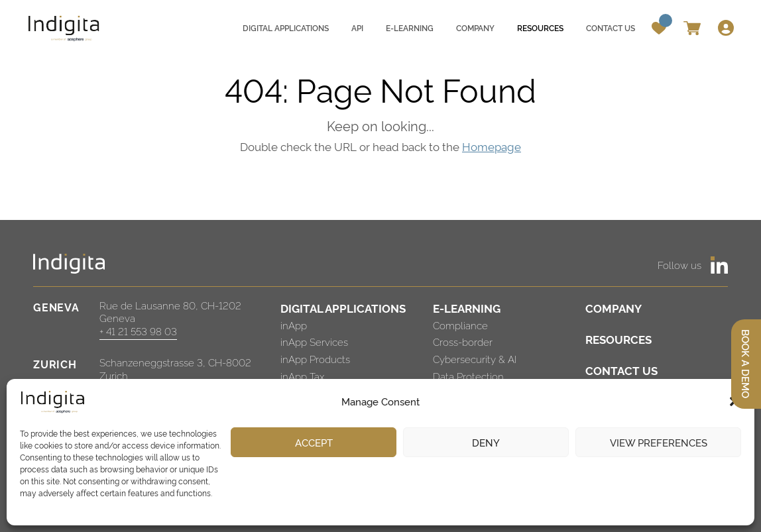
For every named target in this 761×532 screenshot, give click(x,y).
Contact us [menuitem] (611, 27)
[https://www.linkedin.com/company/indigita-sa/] (719, 265)
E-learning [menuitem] (410, 27)
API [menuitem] (357, 27)
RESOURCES (618, 339)
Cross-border (463, 342)
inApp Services (314, 342)
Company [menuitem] (475, 27)
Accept (314, 442)
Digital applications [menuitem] (286, 27)
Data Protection (468, 376)
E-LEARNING (467, 308)
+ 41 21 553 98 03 (138, 331)
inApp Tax (302, 376)
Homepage (492, 146)
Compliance (460, 325)
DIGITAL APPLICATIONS (343, 308)
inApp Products (315, 359)
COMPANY (614, 308)
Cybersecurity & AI (475, 359)
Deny (486, 442)
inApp (294, 325)
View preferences (659, 442)
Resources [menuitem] (540, 27)
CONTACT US (621, 370)
